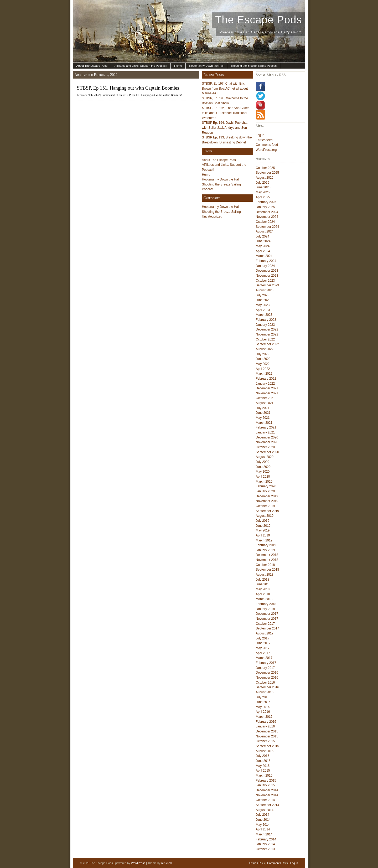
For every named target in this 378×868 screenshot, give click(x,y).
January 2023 (265, 325)
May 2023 (263, 305)
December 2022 (267, 329)
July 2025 (263, 183)
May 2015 (263, 766)
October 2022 (265, 339)
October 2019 (265, 506)
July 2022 (263, 354)
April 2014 (263, 829)
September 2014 (268, 805)
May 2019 (263, 530)
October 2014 (265, 800)
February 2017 (266, 663)
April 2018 (263, 594)
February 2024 (266, 261)
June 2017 (263, 643)
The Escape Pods (259, 20)
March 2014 (264, 834)
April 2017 (263, 653)
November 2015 (267, 736)
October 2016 (265, 683)
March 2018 (264, 599)
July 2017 (263, 638)
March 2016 (264, 717)
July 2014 (263, 815)
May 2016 (263, 707)
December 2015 (267, 731)
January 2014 (265, 844)
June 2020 (263, 467)
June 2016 (263, 702)
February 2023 (266, 320)
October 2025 (265, 168)
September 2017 (268, 628)
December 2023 (267, 271)
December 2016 (267, 673)
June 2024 (263, 241)
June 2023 (263, 300)
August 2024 (265, 231)
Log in (260, 135)
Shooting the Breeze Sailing (221, 212)
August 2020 (265, 457)
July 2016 (263, 697)
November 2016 (267, 678)
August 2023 (265, 290)
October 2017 (265, 624)
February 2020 (266, 486)
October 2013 (265, 849)
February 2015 (266, 781)
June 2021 (263, 413)
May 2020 (263, 472)
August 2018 (265, 575)
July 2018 (263, 580)
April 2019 (263, 535)
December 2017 (267, 614)
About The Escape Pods (92, 66)
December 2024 (267, 212)
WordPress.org (266, 150)
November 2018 (267, 560)
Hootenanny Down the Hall (206, 66)
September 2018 (268, 570)
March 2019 (264, 540)
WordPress (138, 863)
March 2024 (264, 256)
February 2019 (266, 545)
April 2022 (263, 369)
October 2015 (265, 741)
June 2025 (263, 187)
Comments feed (267, 145)
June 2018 (263, 584)
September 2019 (268, 511)
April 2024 (263, 251)
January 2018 (265, 609)
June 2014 (263, 820)
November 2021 (267, 393)
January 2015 (265, 785)
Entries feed (264, 140)
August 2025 (265, 178)
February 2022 (266, 379)
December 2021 (267, 388)
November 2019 (267, 501)
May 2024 (263, 246)
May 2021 (263, 418)
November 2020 (267, 442)
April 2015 (263, 771)
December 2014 (267, 790)
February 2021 (266, 427)
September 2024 (268, 227)
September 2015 (268, 746)
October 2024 (265, 222)
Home (178, 66)
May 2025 (263, 192)
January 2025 (265, 207)
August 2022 (265, 349)
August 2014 (265, 810)
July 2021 (263, 408)
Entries (253, 863)
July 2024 (263, 236)
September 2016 (268, 687)
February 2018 (266, 604)
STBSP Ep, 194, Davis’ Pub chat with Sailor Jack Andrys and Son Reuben (225, 128)
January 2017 (265, 668)
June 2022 (263, 359)
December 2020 (267, 437)
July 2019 (263, 521)
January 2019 (265, 550)
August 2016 (265, 692)
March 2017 (264, 658)
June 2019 (263, 526)
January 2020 (265, 491)
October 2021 (265, 398)
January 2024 (265, 266)
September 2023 (268, 285)
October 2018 (265, 565)
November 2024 (267, 217)
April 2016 (263, 712)
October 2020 (265, 447)
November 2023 (267, 276)
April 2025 (263, 197)
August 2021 (265, 403)
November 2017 (267, 619)
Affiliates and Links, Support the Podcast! (141, 66)
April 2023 (263, 310)
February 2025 (266, 202)
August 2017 (265, 633)
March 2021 (264, 423)
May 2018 (263, 589)
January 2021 (265, 432)
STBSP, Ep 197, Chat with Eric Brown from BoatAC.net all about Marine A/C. (225, 88)
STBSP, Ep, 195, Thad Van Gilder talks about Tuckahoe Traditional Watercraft (226, 113)
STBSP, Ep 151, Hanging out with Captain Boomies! (129, 88)
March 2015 (264, 776)
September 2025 (268, 173)
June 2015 (263, 761)
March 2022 (264, 374)
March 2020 (264, 482)
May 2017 (263, 648)
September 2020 (268, 452)
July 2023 (263, 295)
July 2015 (263, 756)
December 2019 (267, 496)
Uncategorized (212, 216)
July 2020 (263, 462)
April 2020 (263, 477)
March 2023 (264, 315)
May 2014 (263, 825)
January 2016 (265, 726)
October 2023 (265, 281)
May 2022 (263, 364)
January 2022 (265, 384)
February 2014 (266, 839)
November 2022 (267, 334)
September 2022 (268, 344)
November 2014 (267, 795)
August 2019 (265, 516)
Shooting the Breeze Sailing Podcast (254, 66)
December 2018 (267, 555)
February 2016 (266, 722)
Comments (274, 863)
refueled (167, 863)
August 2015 (265, 751)
